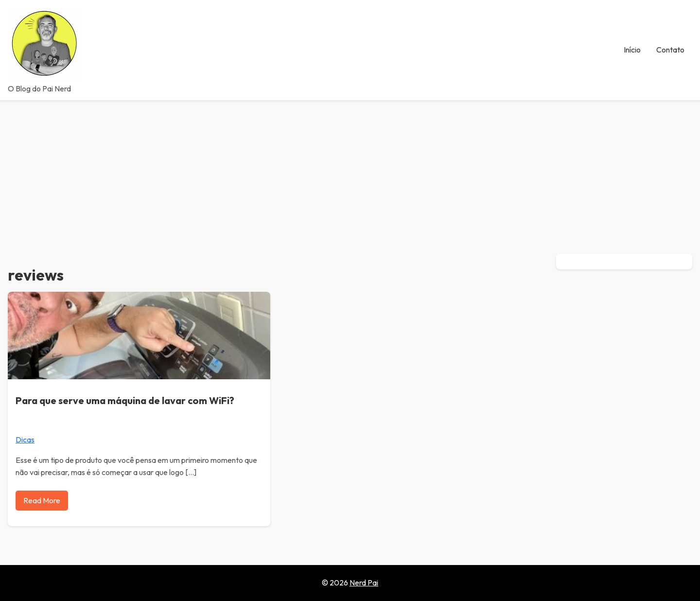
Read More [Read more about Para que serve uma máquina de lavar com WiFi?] (42, 500)
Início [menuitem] (632, 50)
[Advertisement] (350, 173)
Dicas (25, 440)
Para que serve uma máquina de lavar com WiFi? (125, 400)
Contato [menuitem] (670, 50)
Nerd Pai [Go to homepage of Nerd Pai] (364, 583)
